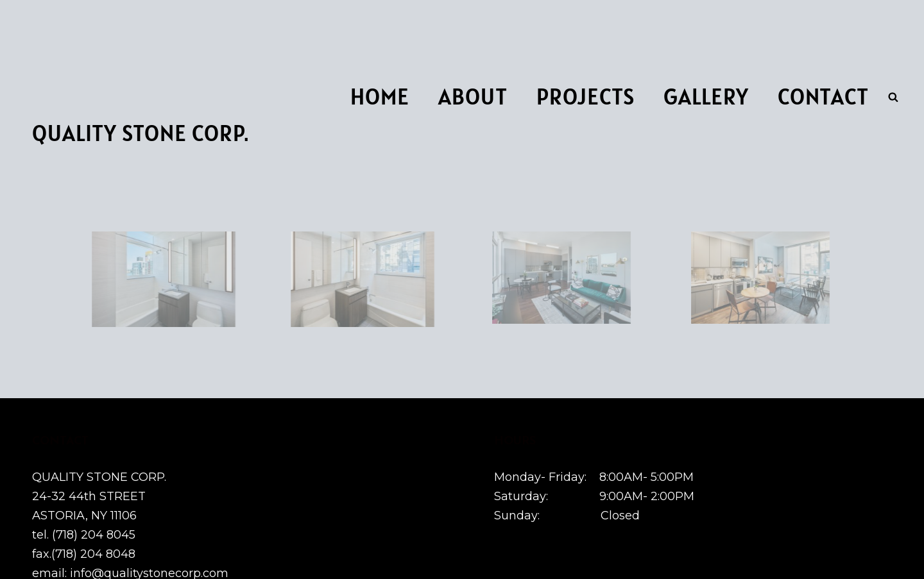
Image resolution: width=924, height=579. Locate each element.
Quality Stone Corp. (141, 133)
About (473, 96)
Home (380, 96)
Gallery (706, 96)
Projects (586, 96)
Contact (823, 96)
